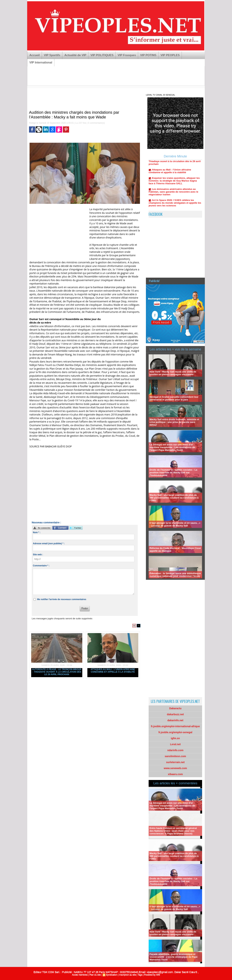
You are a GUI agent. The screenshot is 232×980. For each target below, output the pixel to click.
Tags (140, 975)
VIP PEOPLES (170, 55)
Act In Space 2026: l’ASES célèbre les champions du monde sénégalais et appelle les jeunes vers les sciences (175, 205)
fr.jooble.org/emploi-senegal (175, 732)
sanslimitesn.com (175, 756)
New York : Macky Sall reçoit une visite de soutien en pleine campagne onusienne (173, 373)
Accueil (35, 55)
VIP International (41, 62)
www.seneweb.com (175, 768)
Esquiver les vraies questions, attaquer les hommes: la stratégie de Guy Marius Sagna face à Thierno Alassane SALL (174, 183)
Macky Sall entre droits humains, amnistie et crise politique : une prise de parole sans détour (174, 422)
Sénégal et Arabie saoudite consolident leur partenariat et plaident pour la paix (174, 398)
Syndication (112, 975)
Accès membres (80, 975)
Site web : (38, 555)
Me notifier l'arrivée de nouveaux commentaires (62, 599)
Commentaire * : (41, 566)
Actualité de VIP (75, 55)
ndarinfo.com (175, 750)
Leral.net (175, 744)
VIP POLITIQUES (102, 55)
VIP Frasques (127, 55)
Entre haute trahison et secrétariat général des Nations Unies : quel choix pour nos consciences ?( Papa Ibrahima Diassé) (173, 831)
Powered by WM (152, 975)
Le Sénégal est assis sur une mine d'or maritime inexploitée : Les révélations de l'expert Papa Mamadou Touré (172, 447)
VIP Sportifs (52, 55)
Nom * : (37, 532)
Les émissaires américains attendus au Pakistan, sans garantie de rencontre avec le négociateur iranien (173, 194)
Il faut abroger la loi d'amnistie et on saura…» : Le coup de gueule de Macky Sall (175, 524)
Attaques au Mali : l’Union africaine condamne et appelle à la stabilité (113, 671)
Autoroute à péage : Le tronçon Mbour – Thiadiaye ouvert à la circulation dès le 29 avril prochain (57, 672)
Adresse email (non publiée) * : (49, 543)
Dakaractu (175, 708)
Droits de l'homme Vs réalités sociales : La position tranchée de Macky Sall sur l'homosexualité (173, 472)
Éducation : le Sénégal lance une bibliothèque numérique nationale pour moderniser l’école (175, 575)
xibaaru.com (175, 774)
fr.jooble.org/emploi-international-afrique (175, 726)
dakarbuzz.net (175, 714)
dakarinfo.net (175, 720)
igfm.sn (175, 738)
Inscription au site (128, 975)
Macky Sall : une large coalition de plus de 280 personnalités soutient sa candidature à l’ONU (174, 498)
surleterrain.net (175, 762)
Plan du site (95, 975)
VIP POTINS (148, 55)
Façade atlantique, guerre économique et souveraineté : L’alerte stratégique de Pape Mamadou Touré (173, 957)
